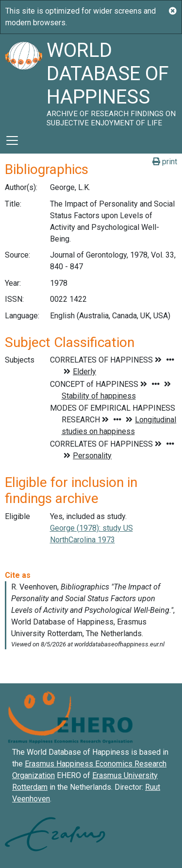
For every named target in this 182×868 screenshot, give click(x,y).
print (165, 162)
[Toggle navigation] (12, 140)
